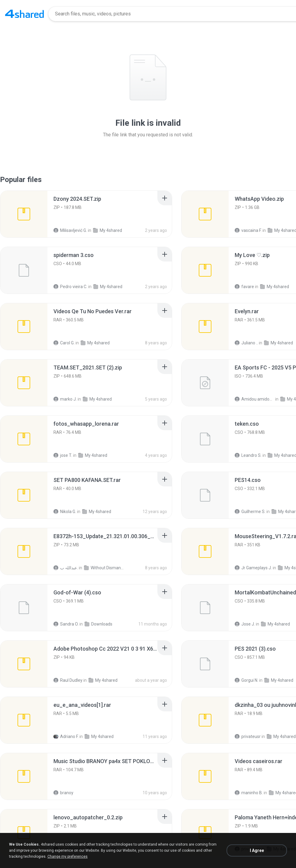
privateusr (248, 736)
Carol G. (64, 343)
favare (244, 287)
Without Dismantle (104, 568)
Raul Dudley (68, 680)
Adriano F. (66, 736)
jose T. (63, 455)
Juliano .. (246, 343)
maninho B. (249, 793)
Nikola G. (65, 512)
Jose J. (245, 624)
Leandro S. (248, 455)
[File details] (24, 214)
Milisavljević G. (70, 230)
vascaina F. (248, 230)
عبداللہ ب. (66, 568)
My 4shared (108, 230)
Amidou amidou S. (254, 399)
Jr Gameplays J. (253, 568)
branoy (63, 793)
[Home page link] (24, 14)
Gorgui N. (246, 680)
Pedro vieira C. (70, 287)
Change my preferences (68, 857)
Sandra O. (66, 624)
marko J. (65, 399)
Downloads (98, 624)
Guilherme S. (250, 512)
